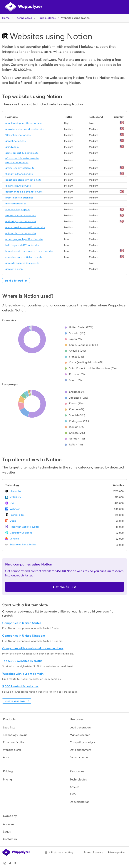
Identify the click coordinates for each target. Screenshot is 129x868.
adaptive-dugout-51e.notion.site (24, 123)
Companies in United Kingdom (24, 636)
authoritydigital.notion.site (21, 221)
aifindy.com (12, 147)
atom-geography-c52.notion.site (24, 239)
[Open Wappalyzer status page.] (60, 853)
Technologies (24, 18)
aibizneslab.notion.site (18, 186)
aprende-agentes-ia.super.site (22, 263)
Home (6, 18)
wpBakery (15, 497)
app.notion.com (15, 269)
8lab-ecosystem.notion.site (21, 215)
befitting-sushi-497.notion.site (22, 245)
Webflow (15, 509)
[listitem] (31, 728)
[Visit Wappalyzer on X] (10, 863)
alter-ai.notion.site (16, 204)
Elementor (16, 491)
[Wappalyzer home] (24, 7)
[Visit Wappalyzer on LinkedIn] (15, 863)
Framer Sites (17, 515)
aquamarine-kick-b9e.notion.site (24, 192)
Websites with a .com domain (23, 674)
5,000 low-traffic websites (20, 686)
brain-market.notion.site (19, 198)
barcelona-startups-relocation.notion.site (29, 251)
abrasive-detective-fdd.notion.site (25, 129)
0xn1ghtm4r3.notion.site (19, 174)
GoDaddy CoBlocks (21, 533)
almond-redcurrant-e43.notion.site (25, 227)
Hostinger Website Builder (25, 527)
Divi (12, 503)
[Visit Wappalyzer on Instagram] (5, 863)
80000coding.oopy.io (17, 210)
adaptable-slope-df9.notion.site (24, 180)
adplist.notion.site (16, 141)
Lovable (14, 539)
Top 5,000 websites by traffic (22, 661)
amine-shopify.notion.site (20, 168)
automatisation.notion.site (21, 233)
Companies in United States (22, 623)
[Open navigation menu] (119, 7)
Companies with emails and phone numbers (33, 648)
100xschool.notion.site (18, 135)
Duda (13, 521)
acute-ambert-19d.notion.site (22, 153)
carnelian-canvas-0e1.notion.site (24, 257)
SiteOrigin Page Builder (23, 545)
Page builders (47, 18)
